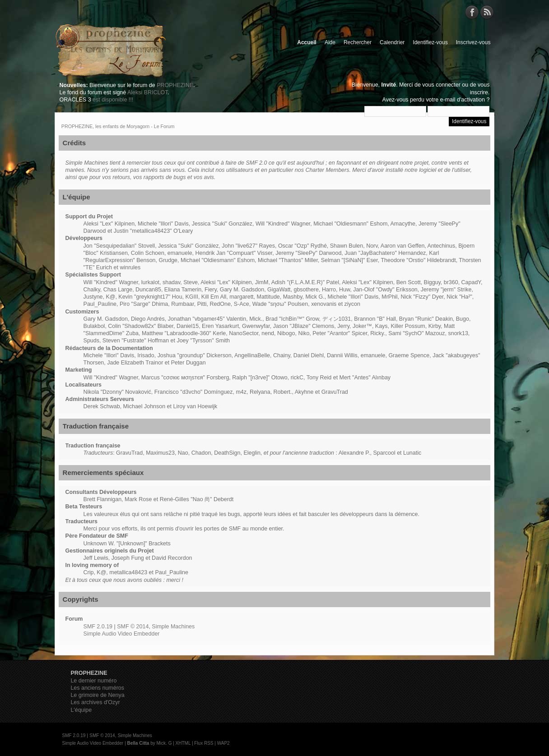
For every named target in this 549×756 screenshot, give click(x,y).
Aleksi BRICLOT (147, 92)
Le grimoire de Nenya (97, 695)
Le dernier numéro (93, 681)
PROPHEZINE (175, 85)
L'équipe (81, 710)
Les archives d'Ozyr (95, 702)
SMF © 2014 (133, 627)
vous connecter (441, 85)
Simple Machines (173, 627)
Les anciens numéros (97, 688)
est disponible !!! (113, 100)
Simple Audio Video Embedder (122, 634)
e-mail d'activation (463, 100)
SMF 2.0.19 (98, 627)
